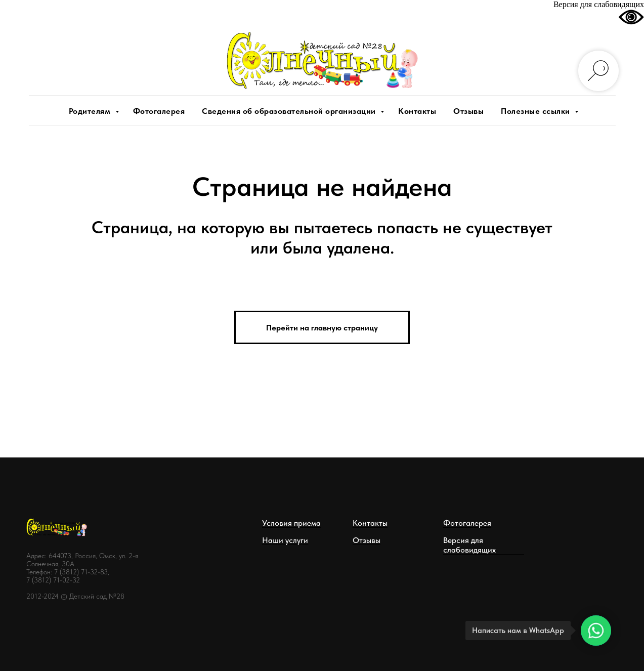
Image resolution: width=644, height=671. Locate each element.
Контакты (417, 111)
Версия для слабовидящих (469, 545)
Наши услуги (285, 540)
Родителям (91, 111)
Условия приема (291, 523)
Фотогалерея (159, 111)
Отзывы (468, 111)
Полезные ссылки (536, 111)
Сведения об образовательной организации (290, 111)
